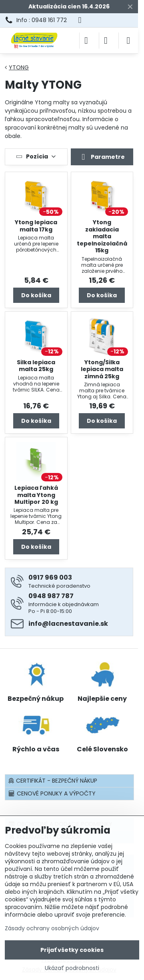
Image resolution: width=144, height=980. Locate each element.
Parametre (102, 157)
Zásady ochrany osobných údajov (52, 928)
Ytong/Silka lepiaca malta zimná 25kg (102, 369)
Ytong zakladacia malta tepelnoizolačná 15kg (102, 236)
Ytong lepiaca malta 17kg (36, 226)
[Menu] (128, 41)
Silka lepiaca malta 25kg (36, 366)
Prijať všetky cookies (72, 950)
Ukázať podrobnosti (72, 968)
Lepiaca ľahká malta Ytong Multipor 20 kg (36, 495)
